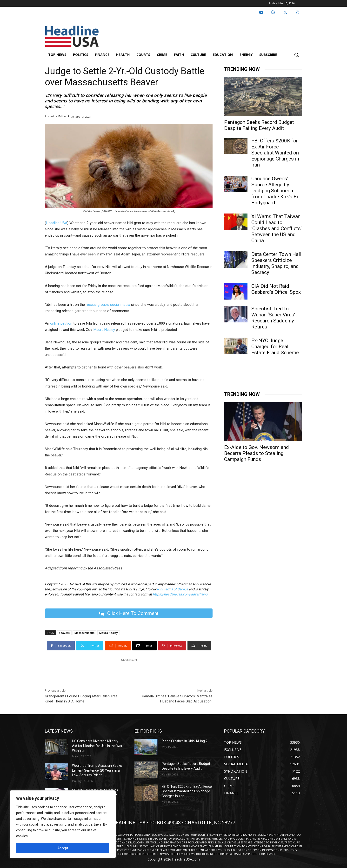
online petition (61, 323)
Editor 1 (64, 116)
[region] (63, 824)
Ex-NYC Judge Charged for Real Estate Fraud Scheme (275, 347)
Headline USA (57, 223)
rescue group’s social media (108, 305)
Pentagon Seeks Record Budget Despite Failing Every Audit (259, 125)
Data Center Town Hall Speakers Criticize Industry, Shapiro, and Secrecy (276, 263)
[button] (296, 55)
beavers (64, 633)
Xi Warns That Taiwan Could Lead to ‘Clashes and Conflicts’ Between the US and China (277, 228)
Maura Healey (104, 330)
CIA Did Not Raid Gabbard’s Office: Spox (276, 289)
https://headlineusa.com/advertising (180, 594)
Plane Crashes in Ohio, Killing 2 (185, 741)
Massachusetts (84, 633)
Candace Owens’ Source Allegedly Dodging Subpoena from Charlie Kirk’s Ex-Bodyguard (276, 191)
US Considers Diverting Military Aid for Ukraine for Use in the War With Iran (97, 746)
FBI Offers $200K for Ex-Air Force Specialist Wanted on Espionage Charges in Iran (275, 153)
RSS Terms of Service (172, 589)
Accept (63, 848)
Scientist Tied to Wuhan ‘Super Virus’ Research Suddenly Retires (273, 318)
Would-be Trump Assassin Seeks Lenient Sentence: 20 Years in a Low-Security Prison (97, 770)
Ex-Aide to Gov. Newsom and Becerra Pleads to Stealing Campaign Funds (257, 453)
